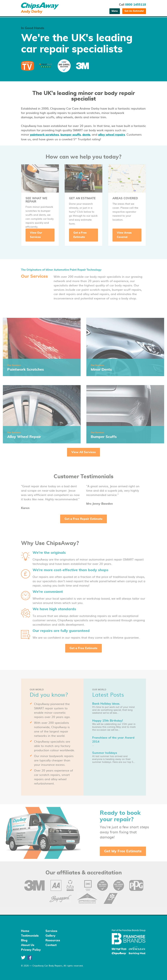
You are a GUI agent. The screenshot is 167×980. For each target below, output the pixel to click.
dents (86, 135)
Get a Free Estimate (80, 235)
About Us (28, 945)
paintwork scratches (44, 135)
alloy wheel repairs (112, 135)
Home (25, 931)
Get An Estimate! (134, 11)
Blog (24, 940)
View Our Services (36, 235)
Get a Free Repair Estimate (83, 519)
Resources (53, 940)
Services (51, 931)
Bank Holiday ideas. (106, 704)
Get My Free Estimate (123, 851)
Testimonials (30, 936)
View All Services (83, 452)
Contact (51, 945)
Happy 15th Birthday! (107, 721)
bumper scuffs (71, 135)
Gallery (50, 936)
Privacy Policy (31, 950)
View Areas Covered (124, 235)
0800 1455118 (136, 5)
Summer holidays (105, 753)
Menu (115, 11)
